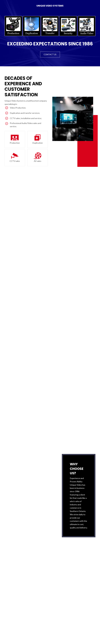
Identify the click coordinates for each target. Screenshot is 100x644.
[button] (50, 54)
